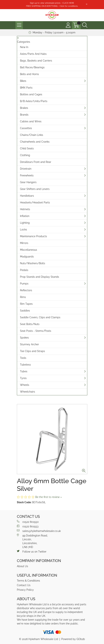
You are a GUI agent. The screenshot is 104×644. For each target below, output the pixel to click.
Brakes (24, 108)
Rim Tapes (26, 304)
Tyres (23, 378)
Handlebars (27, 196)
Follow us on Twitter (32, 551)
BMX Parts (26, 88)
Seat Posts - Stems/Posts (36, 331)
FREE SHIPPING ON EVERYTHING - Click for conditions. (52, 6)
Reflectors (26, 290)
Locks (23, 230)
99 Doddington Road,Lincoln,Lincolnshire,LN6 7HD (32, 541)
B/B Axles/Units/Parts (34, 101)
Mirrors (24, 243)
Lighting (25, 223)
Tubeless (25, 365)
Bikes (23, 81)
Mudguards (27, 257)
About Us (22, 566)
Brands (24, 115)
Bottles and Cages (31, 94)
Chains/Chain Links (32, 135)
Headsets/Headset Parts (35, 202)
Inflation (25, 216)
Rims (23, 297)
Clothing (25, 155)
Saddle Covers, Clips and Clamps (40, 317)
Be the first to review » (49, 497)
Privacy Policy (25, 590)
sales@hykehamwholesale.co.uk (39, 531)
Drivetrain (26, 169)
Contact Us (24, 585)
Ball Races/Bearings (32, 67)
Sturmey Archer (29, 344)
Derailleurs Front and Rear (36, 162)
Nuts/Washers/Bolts (33, 263)
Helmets (25, 209)
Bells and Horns (29, 74)
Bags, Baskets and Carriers (36, 61)
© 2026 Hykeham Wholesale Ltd (39, 639)
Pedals (24, 270)
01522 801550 (28, 522)
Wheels (25, 385)
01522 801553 (28, 526)
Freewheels (27, 175)
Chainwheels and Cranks (35, 142)
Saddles (25, 311)
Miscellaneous (29, 250)
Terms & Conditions (28, 581)
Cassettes (26, 128)
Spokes (24, 338)
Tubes (24, 371)
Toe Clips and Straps (32, 351)
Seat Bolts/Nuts (30, 324)
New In (24, 47)
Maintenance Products (33, 236)
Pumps (24, 284)
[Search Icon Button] (85, 25)
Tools (23, 358)
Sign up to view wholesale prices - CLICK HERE (52, 3)
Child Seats (27, 148)
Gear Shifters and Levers (35, 189)
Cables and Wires (31, 121)
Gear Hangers (28, 182)
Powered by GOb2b (73, 639)
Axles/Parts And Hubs (33, 54)
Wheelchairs (28, 392)
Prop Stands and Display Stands (40, 277)
